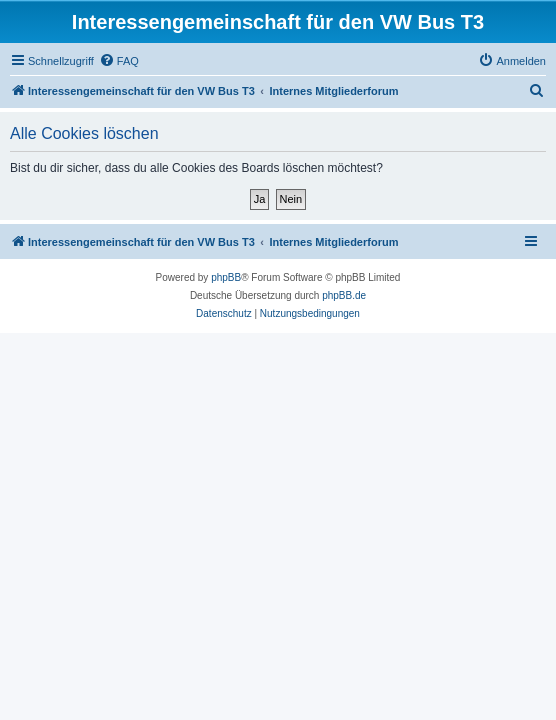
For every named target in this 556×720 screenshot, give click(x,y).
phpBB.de (344, 295)
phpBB (226, 277)
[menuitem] (119, 61)
